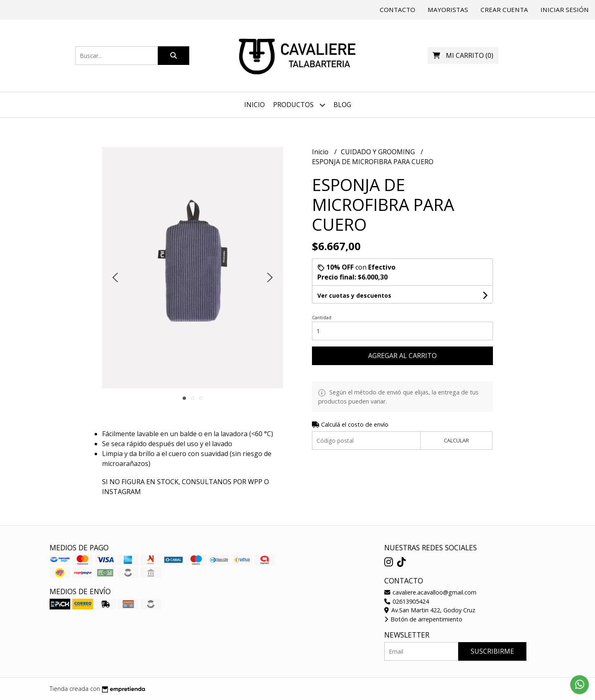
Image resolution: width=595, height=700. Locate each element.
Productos (299, 105)
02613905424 (407, 601)
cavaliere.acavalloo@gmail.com (430, 592)
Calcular (456, 440)
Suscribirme (492, 651)
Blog (342, 105)
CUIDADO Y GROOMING (379, 152)
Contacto (397, 10)
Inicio (255, 105)
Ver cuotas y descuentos (354, 295)
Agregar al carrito (402, 356)
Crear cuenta (504, 10)
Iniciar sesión (565, 10)
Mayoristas (448, 10)
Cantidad (322, 317)
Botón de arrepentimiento (423, 619)
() (463, 55)
